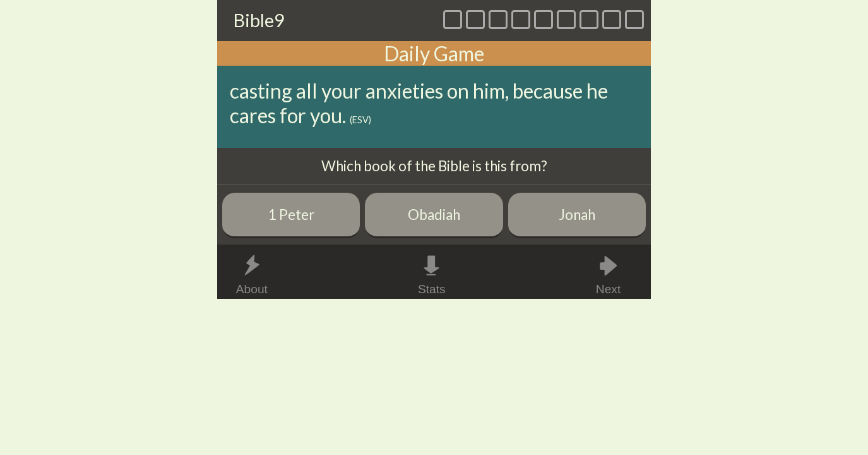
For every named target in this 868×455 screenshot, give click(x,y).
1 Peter (291, 215)
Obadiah (434, 215)
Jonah (577, 215)
